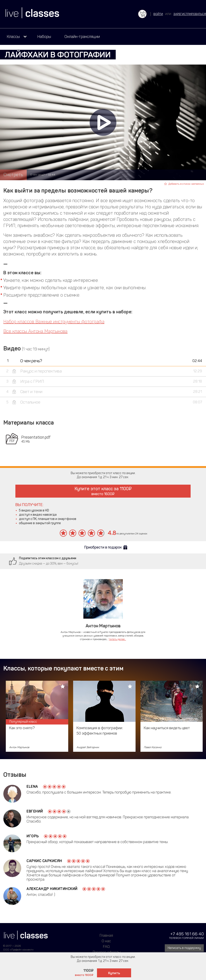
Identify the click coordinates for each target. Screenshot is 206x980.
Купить (114, 973)
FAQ (106, 946)
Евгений (35, 811)
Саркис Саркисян (44, 861)
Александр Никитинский (52, 889)
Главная (106, 935)
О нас (106, 941)
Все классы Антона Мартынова (35, 331)
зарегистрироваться (190, 14)
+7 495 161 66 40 (187, 934)
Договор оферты (106, 952)
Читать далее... (117, 639)
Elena (32, 786)
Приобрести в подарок (103, 547)
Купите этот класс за (103, 491)
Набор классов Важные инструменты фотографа (54, 322)
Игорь (33, 836)
